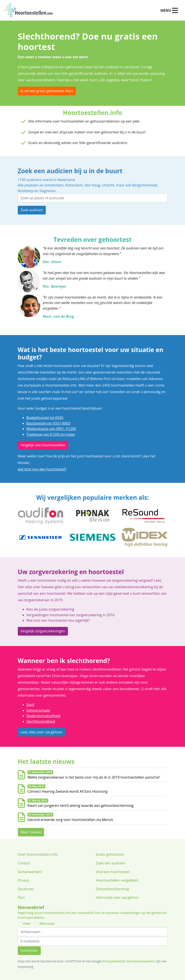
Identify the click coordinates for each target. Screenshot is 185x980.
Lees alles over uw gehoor (42, 732)
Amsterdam (54, 185)
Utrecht (108, 185)
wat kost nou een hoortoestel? (42, 469)
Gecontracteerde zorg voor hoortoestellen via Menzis (70, 820)
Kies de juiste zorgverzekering (50, 609)
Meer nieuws (31, 832)
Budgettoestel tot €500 (45, 418)
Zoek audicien (32, 210)
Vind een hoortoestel (113, 872)
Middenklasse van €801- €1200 (51, 429)
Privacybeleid (112, 961)
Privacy (24, 880)
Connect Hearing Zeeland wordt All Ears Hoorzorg (68, 791)
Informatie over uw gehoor (117, 897)
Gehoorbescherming (112, 889)
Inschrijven (29, 950)
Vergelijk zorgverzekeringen (43, 631)
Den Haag (92, 185)
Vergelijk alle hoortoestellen (43, 445)
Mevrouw (47, 924)
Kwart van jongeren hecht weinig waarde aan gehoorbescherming (81, 806)
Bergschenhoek (145, 185)
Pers (21, 897)
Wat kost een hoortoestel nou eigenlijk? (58, 620)
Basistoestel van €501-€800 (48, 423)
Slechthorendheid (41, 721)
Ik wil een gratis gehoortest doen (47, 91)
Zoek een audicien (111, 863)
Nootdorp (26, 191)
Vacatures (26, 889)
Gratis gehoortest (110, 854)
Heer (27, 924)
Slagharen (47, 191)
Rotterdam (74, 185)
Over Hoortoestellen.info (38, 854)
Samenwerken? (30, 872)
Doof (30, 705)
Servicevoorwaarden (141, 961)
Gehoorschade (38, 710)
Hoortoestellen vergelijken (117, 880)
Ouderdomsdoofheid (43, 716)
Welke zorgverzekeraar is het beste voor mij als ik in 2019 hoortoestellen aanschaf (94, 777)
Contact (24, 863)
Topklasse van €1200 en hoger (51, 434)
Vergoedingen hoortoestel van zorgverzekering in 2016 (71, 615)
